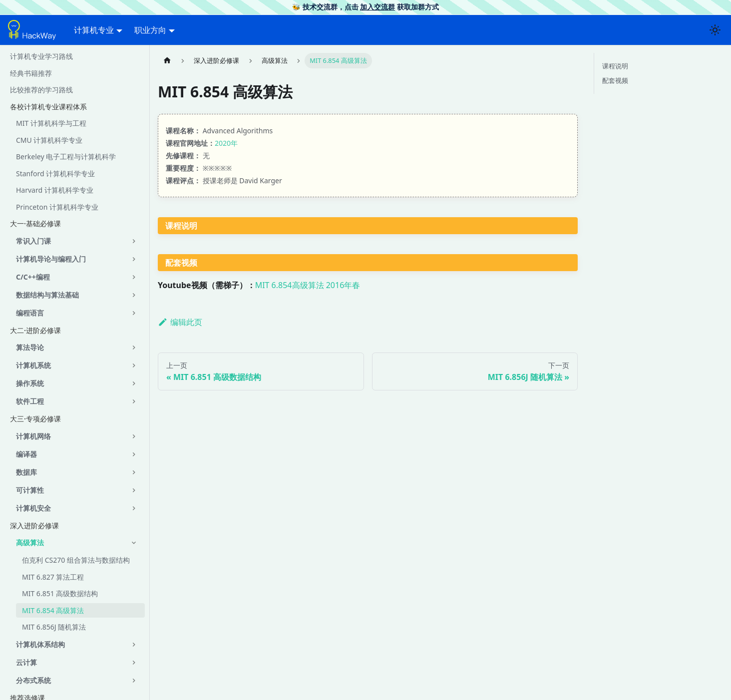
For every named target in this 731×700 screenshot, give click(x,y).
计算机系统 (33, 365)
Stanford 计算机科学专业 (55, 174)
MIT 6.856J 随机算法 (54, 627)
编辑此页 (180, 322)
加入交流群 (377, 7)
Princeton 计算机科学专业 (57, 207)
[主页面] (167, 61)
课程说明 (615, 66)
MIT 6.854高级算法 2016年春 (308, 285)
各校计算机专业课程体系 (48, 107)
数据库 (26, 472)
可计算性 (30, 490)
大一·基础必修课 (35, 223)
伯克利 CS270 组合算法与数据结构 (76, 560)
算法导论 (30, 347)
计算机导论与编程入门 (51, 259)
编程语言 (30, 313)
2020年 (226, 143)
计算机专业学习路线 (41, 56)
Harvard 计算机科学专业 (55, 190)
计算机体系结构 (40, 644)
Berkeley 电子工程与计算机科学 (66, 157)
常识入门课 (33, 241)
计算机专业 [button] (94, 30)
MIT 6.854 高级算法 (53, 610)
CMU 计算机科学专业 (49, 140)
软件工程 (30, 401)
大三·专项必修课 (35, 419)
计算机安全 (33, 508)
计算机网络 (33, 436)
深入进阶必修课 (34, 525)
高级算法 (30, 542)
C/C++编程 (33, 277)
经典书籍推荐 (31, 73)
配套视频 (615, 80)
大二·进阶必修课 (35, 330)
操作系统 (30, 383)
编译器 (26, 454)
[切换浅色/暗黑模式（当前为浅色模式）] (715, 30)
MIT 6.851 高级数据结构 (60, 593)
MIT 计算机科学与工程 (51, 123)
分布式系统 (33, 680)
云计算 (26, 662)
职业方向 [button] (150, 30)
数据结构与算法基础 (47, 295)
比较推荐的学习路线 (41, 90)
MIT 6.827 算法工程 (53, 577)
